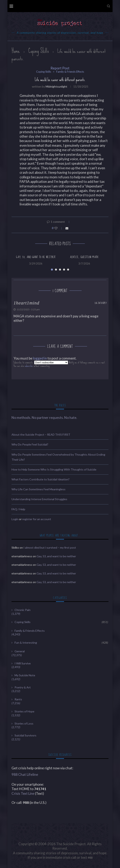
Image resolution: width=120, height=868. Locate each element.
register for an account (37, 519)
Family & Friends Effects (70, 72)
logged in (40, 358)
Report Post (60, 68)
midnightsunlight (56, 86)
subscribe (29, 366)
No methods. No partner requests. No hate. (44, 418)
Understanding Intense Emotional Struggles (39, 499)
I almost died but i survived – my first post (50, 547)
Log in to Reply (101, 303)
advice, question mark (84, 257)
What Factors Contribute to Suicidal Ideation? (41, 479)
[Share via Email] (67, 228)
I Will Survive (23, 663)
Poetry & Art (23, 687)
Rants (18, 699)
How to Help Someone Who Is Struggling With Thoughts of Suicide (54, 469)
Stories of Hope (24, 711)
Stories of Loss (24, 723)
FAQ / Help (18, 509)
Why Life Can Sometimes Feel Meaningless (38, 489)
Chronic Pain (23, 610)
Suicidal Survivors (25, 735)
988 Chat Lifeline (25, 774)
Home (16, 51)
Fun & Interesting (61, 643)
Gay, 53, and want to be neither (36, 257)
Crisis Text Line (23, 793)
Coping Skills (39, 51)
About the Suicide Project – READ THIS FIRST (41, 435)
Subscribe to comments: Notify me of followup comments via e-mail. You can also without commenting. (60, 364)
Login (15, 519)
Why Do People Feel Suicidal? (30, 444)
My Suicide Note (25, 675)
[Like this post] (59, 228)
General (20, 651)
